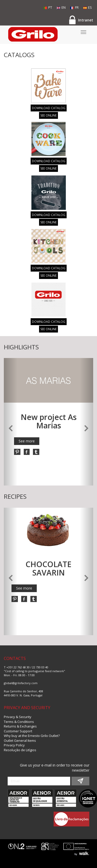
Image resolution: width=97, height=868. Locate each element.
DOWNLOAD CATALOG (49, 108)
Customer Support (18, 731)
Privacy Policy (14, 745)
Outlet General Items (20, 741)
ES (88, 7)
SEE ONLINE (48, 115)
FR (74, 7)
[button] (11, 422)
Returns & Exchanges (20, 726)
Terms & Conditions (19, 722)
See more (27, 441)
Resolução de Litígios (20, 750)
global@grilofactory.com (21, 683)
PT (48, 7)
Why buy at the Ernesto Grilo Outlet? (32, 736)
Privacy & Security (18, 717)
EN (61, 7)
